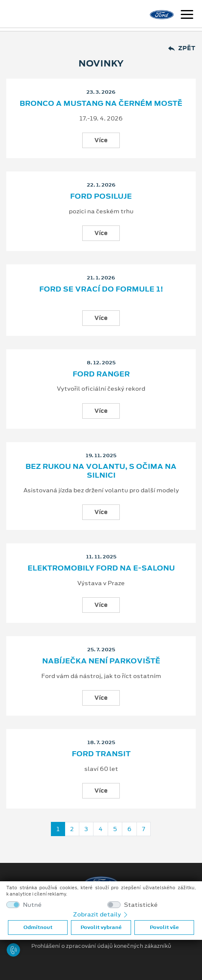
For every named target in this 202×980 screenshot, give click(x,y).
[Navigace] (187, 15)
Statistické (141, 905)
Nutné (32, 905)
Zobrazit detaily (101, 914)
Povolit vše (164, 927)
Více (101, 140)
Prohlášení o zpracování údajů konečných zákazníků (101, 946)
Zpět (182, 48)
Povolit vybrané (101, 927)
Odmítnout (38, 927)
